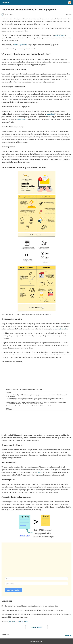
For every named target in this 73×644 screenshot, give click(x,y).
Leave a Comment (37, 627)
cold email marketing (61, 329)
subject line (50, 114)
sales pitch (22, 119)
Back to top (68, 636)
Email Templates (23, 621)
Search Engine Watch (21, 45)
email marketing (59, 35)
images (40, 472)
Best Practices (13, 621)
